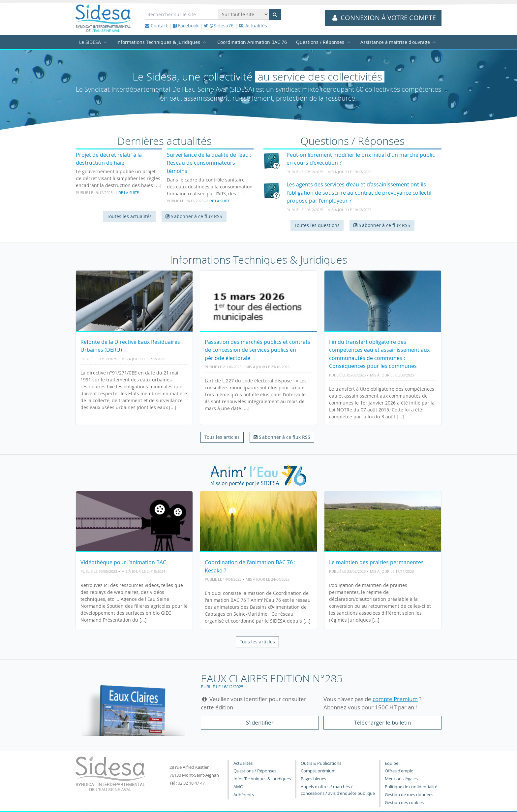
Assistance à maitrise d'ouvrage (395, 42)
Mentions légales (401, 779)
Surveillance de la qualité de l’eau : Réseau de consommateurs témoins (209, 163)
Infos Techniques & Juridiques (262, 779)
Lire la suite (127, 193)
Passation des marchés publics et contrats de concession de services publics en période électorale (258, 350)
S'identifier (260, 722)
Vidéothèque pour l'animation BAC (123, 562)
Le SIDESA (90, 42)
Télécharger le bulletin (382, 722)
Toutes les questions (317, 225)
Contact (156, 26)
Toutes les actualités (129, 216)
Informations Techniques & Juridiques (158, 42)
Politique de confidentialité (411, 787)
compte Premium (395, 699)
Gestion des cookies (404, 803)
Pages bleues (313, 779)
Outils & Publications (321, 763)
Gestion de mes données (409, 795)
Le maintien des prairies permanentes (376, 562)
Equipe (392, 763)
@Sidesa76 (219, 26)
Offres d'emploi (400, 771)
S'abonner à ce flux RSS (194, 216)
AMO (238, 787)
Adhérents (244, 795)
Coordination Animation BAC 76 (252, 42)
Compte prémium (318, 771)
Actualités (253, 26)
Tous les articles (222, 437)
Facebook (186, 26)
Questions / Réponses (320, 42)
